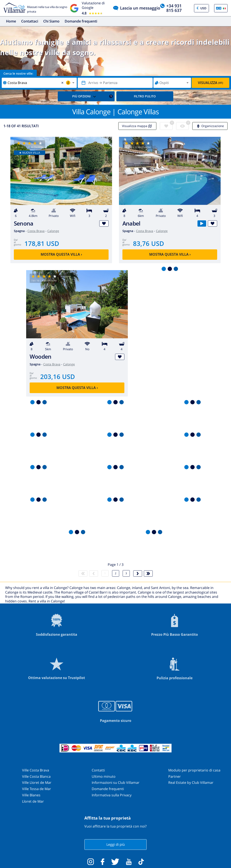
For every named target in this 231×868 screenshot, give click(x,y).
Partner (175, 776)
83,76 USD (148, 243)
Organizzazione (210, 126)
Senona (23, 223)
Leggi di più (116, 844)
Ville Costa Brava (36, 770)
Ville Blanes (31, 795)
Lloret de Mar (33, 801)
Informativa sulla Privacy (112, 795)
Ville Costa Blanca (36, 776)
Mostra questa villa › (61, 254)
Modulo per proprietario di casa (194, 770)
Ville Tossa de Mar (37, 789)
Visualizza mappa (137, 126)
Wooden (40, 357)
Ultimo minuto (104, 776)
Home (11, 21)
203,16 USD (58, 377)
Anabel (131, 223)
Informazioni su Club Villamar (116, 782)
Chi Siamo (51, 21)
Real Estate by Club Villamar (191, 782)
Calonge (53, 231)
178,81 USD (42, 243)
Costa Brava (36, 231)
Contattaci (30, 21)
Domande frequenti (81, 21)
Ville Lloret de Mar (37, 782)
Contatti (98, 770)
